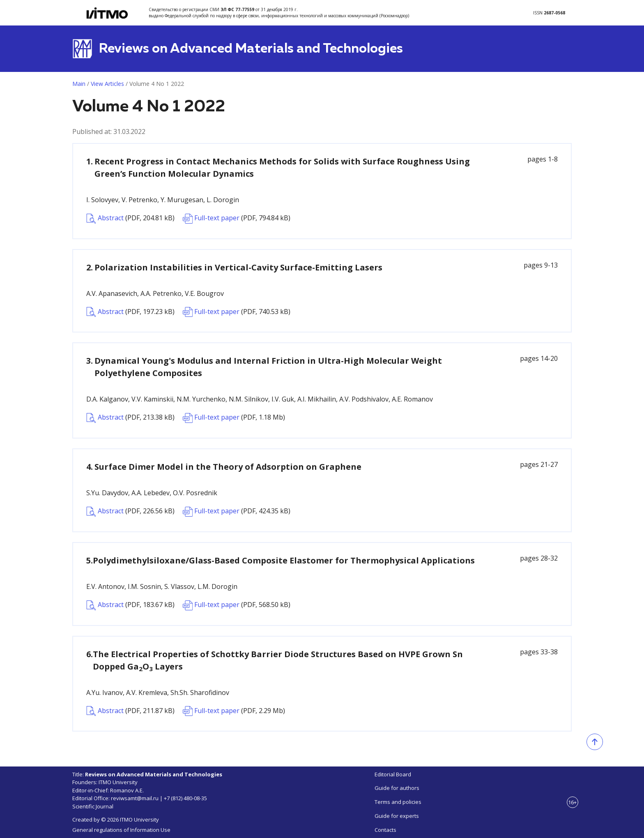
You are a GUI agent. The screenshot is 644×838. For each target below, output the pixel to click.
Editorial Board (393, 774)
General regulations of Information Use (121, 830)
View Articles (107, 84)
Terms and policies (398, 802)
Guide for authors (397, 788)
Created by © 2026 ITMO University (116, 820)
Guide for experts (397, 816)
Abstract (130, 218)
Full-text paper (237, 218)
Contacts (385, 830)
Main (79, 84)
